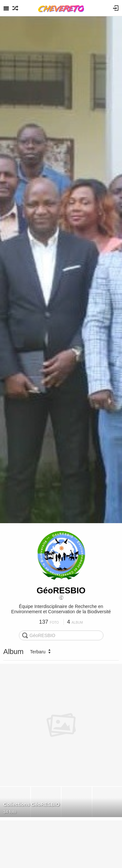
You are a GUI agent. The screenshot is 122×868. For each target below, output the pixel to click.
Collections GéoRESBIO (31, 804)
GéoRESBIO (61, 590)
